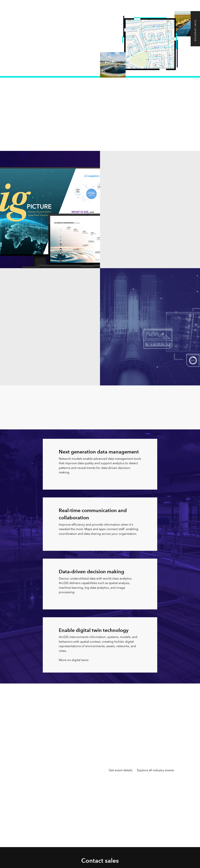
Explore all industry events (156, 770)
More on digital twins (74, 660)
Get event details (121, 770)
